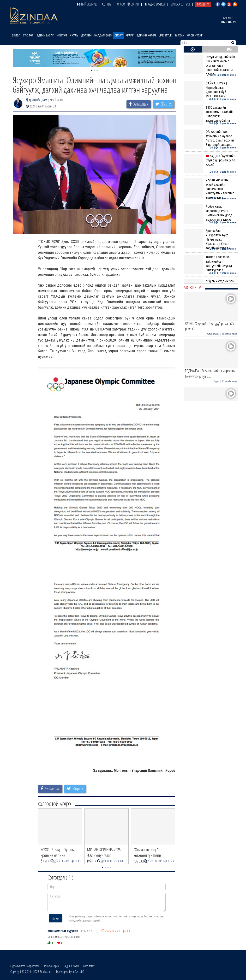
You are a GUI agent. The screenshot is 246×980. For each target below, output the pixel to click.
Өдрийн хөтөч (146, 35)
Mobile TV (203, 4)
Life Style (165, 35)
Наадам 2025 (103, 35)
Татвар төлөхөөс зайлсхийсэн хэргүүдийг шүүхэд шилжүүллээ (210, 263)
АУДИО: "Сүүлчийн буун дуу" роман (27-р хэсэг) (210, 160)
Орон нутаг (195, 35)
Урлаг (130, 35)
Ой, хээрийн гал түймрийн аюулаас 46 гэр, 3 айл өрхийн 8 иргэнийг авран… (210, 138)
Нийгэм (62, 35)
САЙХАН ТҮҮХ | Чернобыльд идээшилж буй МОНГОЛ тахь (210, 90)
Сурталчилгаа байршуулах (25, 966)
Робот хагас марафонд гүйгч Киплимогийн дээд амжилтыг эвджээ (210, 213)
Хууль (74, 35)
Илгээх (56, 918)
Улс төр (28, 35)
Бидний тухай (71, 966)
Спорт (119, 35)
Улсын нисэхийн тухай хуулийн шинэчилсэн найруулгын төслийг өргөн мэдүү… (210, 189)
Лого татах (89, 966)
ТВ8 (107, 4)
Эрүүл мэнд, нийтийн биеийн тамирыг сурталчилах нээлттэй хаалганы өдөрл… (210, 66)
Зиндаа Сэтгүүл (180, 4)
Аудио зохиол (155, 4)
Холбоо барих (51, 966)
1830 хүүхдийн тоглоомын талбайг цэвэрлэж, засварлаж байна (210, 114)
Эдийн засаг (45, 35)
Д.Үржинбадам (36, 100)
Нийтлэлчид (87, 4)
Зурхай (179, 35)
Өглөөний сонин (128, 4)
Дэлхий (86, 35)
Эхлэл (16, 35)
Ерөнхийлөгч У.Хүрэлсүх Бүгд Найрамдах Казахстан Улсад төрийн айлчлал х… (210, 239)
